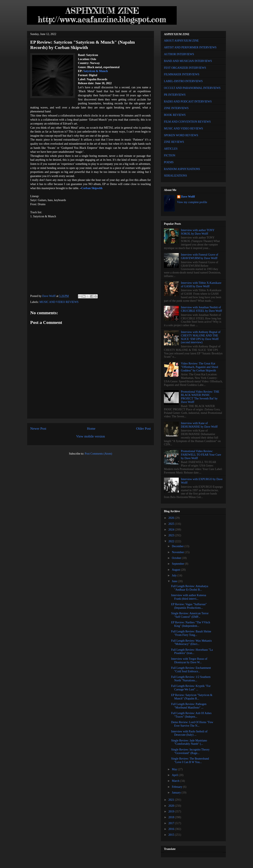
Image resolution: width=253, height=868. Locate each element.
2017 (172, 823)
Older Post (143, 429)
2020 (172, 806)
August (176, 570)
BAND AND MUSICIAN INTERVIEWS (188, 61)
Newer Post (38, 429)
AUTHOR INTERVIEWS (179, 54)
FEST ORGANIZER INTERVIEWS (185, 68)
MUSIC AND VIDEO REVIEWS (59, 302)
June (175, 581)
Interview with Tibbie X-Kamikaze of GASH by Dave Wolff (201, 285)
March (176, 781)
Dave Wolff (188, 197)
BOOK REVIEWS (175, 115)
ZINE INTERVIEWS (176, 108)
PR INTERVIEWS (175, 95)
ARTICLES (171, 149)
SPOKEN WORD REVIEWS (181, 135)
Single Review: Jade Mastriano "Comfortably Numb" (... (189, 742)
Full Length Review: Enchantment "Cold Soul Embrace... (191, 670)
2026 (172, 518)
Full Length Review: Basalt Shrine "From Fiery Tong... (191, 633)
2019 (172, 812)
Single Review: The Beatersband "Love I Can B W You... (190, 760)
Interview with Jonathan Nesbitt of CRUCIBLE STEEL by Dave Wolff (202, 309)
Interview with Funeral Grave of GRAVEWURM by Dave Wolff (200, 256)
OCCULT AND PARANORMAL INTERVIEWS (192, 88)
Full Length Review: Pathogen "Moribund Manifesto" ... (189, 706)
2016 (172, 829)
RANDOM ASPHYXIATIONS (182, 169)
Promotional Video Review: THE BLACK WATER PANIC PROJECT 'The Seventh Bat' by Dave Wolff (200, 397)
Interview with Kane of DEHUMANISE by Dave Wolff (199, 425)
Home (91, 429)
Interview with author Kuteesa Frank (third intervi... (189, 597)
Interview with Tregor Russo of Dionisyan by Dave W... (189, 661)
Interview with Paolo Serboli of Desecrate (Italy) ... (189, 733)
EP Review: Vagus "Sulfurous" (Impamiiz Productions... (189, 606)
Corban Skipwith (92, 188)
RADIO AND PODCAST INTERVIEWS (188, 102)
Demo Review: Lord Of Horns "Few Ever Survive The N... (192, 724)
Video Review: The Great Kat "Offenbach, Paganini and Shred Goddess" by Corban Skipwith (200, 367)
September (178, 564)
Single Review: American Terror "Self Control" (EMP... (190, 615)
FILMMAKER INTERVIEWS (182, 74)
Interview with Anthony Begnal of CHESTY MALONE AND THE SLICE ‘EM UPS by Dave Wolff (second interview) (201, 337)
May (175, 769)
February (177, 787)
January (177, 793)
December (178, 546)
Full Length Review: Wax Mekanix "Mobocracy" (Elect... (191, 642)
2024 (172, 530)
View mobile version (91, 436)
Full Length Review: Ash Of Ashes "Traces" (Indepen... (191, 715)
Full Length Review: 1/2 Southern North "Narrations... (191, 679)
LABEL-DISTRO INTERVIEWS (183, 81)
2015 (172, 835)
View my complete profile (192, 202)
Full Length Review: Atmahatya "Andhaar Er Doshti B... (190, 588)
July (175, 575)
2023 (172, 535)
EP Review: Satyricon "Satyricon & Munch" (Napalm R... (192, 697)
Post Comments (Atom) (98, 454)
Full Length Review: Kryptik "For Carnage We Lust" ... (191, 688)
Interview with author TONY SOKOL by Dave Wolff (198, 232)
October (177, 558)
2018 (172, 817)
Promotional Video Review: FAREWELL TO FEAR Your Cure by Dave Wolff (201, 455)
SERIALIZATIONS (175, 176)
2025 (172, 524)
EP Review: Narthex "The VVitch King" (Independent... (191, 624)
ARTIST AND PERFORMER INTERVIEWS (190, 47)
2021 (172, 800)
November (178, 552)
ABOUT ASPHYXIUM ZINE (181, 41)
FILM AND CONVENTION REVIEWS (187, 122)
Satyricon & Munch (96, 71)
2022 (172, 541)
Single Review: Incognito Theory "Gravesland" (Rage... (190, 751)
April (175, 775)
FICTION (170, 155)
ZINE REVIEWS (174, 142)
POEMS (169, 162)
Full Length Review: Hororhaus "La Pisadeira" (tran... (192, 652)
